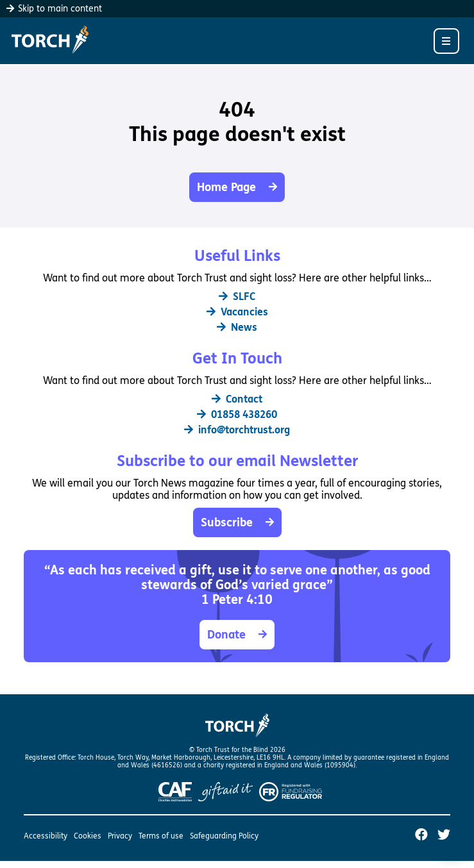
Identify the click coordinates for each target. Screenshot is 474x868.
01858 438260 (237, 414)
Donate (237, 635)
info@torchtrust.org (237, 430)
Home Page (237, 187)
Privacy (120, 836)
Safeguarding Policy (224, 836)
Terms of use (161, 836)
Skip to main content (54, 9)
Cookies (88, 836)
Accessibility (46, 836)
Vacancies (237, 312)
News (237, 327)
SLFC (237, 296)
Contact (237, 399)
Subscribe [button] (237, 522)
